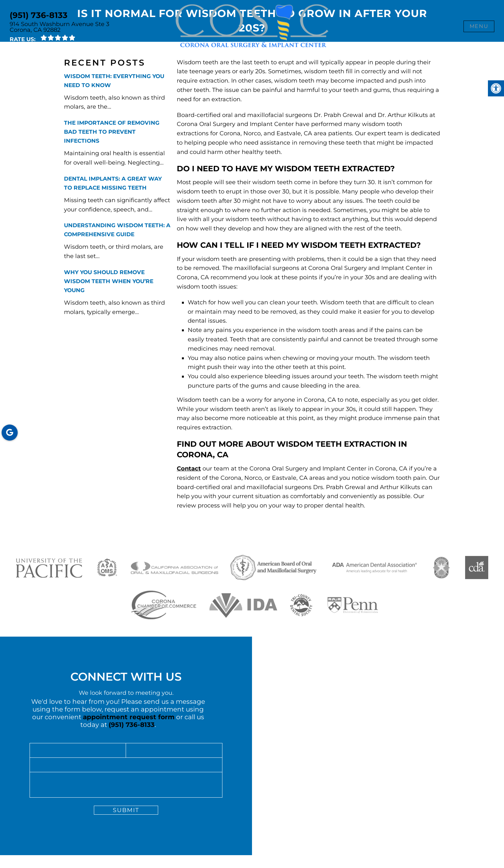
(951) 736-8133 (39, 15)
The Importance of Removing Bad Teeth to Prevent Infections (112, 132)
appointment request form (129, 717)
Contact (189, 469)
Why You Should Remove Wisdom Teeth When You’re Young (109, 281)
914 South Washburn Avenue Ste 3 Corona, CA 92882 (59, 27)
